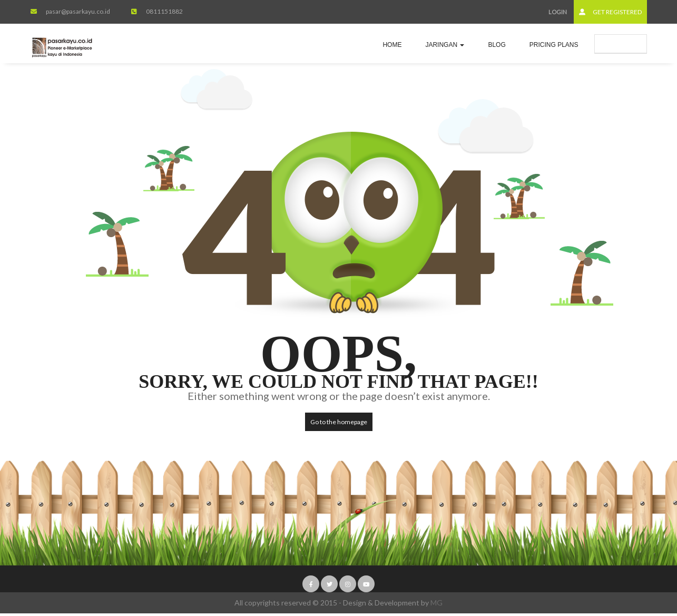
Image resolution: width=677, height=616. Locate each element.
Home (392, 45)
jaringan (445, 45)
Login (558, 12)
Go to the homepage (339, 422)
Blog (497, 45)
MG (436, 603)
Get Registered (610, 12)
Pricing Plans (554, 45)
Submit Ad (621, 43)
